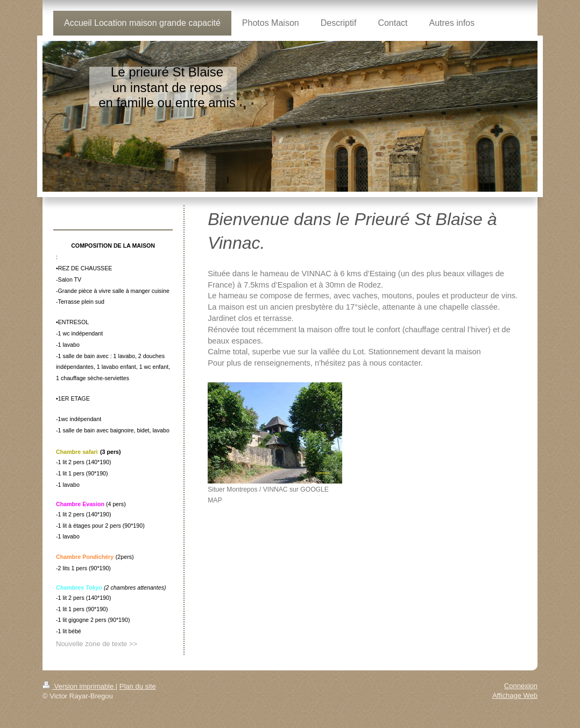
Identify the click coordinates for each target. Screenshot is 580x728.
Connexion (521, 686)
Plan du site (138, 686)
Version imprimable (79, 686)
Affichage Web (515, 695)
